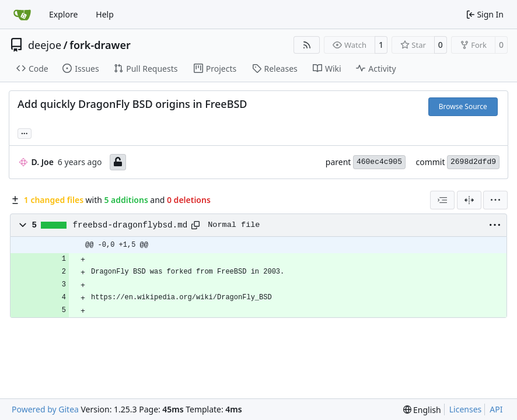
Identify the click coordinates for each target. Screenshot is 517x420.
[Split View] (469, 200)
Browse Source (463, 106)
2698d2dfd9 (473, 162)
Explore (63, 14)
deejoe (45, 45)
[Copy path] (195, 225)
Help (105, 14)
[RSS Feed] (307, 45)
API (496, 409)
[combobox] (442, 200)
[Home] (22, 15)
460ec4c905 (379, 162)
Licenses (466, 409)
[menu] (495, 200)
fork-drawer (100, 45)
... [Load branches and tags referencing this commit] (25, 132)
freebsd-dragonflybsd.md (130, 225)
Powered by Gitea (45, 409)
